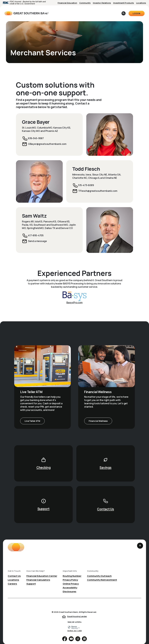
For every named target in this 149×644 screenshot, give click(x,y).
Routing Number (72, 571)
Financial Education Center (42, 571)
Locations (141, 3)
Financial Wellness (98, 416)
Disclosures (69, 587)
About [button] (91, 11)
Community (85, 3)
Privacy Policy (70, 575)
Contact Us (105, 504)
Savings (105, 463)
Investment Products (124, 3)
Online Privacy (71, 579)
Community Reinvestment (102, 575)
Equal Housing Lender (77, 612)
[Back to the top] (140, 541)
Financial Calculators (38, 575)
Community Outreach (99, 571)
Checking (44, 463)
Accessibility (70, 583)
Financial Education (67, 3)
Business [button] (77, 11)
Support (44, 504)
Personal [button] (61, 11)
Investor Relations (102, 3)
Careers (12, 579)
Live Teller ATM (32, 416)
